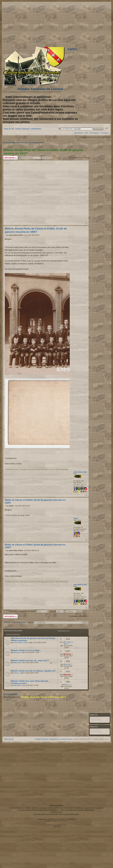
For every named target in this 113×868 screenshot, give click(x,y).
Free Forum (63, 821)
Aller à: (30, 622)
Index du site (9, 129)
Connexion (105, 133)
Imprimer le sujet (59, 128)
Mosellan (17, 652)
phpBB (50, 819)
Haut (86, 224)
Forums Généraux (23, 129)
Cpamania (67, 654)
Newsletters (79, 133)
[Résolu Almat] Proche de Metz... (26, 650)
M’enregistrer (94, 133)
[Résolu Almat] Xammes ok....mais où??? (30, 660)
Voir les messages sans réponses (15, 143)
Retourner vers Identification (15, 622)
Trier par (57, 611)
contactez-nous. (57, 812)
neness (16, 673)
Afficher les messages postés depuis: (29, 611)
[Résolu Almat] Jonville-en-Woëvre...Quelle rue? (33, 671)
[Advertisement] (34, 191)
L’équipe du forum (41, 739)
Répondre (10, 158)
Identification (36, 129)
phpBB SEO (57, 827)
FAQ (86, 133)
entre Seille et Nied (16, 235)
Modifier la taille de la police (107, 128)
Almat (11, 506)
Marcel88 (17, 663)
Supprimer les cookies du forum (61, 739)
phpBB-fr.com (62, 825)
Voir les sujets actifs (36, 143)
